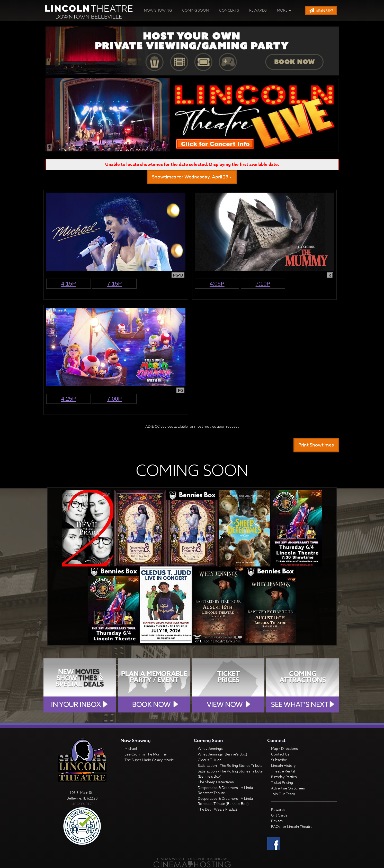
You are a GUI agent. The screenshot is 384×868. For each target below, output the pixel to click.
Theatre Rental (283, 771)
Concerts (229, 10)
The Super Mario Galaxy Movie (149, 760)
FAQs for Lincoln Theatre (292, 826)
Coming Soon (195, 10)
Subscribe (279, 760)
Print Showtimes (316, 445)
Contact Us (280, 754)
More (284, 10)
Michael (131, 748)
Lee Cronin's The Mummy (146, 754)
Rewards (258, 10)
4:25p (69, 399)
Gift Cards (279, 815)
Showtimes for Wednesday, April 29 (192, 177)
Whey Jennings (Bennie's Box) (222, 754)
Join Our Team (283, 794)
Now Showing (158, 10)
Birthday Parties (284, 777)
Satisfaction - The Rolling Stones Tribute (230, 765)
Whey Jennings (210, 748)
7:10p (263, 284)
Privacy (277, 821)
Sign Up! (321, 11)
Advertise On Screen (288, 788)
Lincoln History (283, 765)
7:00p (114, 399)
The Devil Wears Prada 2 (218, 809)
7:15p (114, 284)
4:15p (69, 284)
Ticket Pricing (282, 782)
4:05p (217, 284)
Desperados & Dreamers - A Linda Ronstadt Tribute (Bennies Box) (225, 801)
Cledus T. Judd (210, 760)
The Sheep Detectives (216, 782)
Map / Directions (284, 748)
